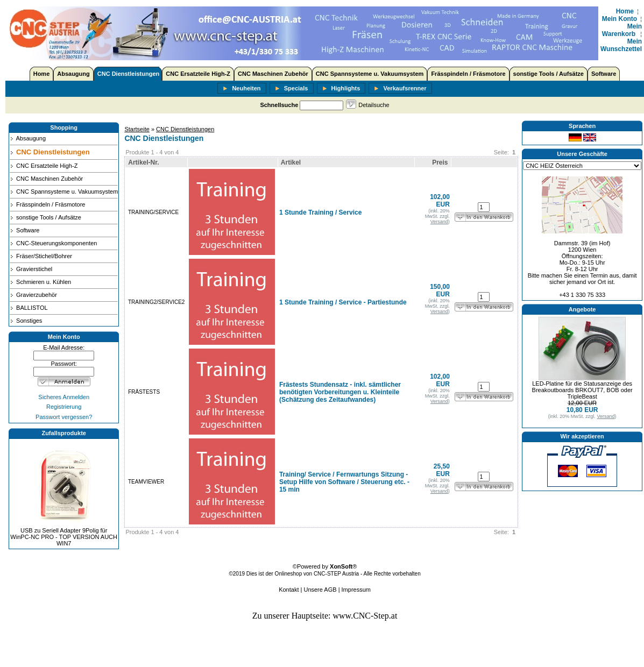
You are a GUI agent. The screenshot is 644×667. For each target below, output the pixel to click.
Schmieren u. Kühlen (40, 282)
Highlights (341, 89)
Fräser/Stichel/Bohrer (41, 256)
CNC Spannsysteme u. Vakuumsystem (370, 74)
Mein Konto (620, 19)
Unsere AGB (320, 590)
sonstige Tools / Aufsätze (549, 74)
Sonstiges (26, 321)
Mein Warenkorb (622, 30)
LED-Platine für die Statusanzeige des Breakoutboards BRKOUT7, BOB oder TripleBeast (582, 390)
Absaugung (73, 74)
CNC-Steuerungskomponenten (53, 243)
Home (625, 11)
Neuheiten (242, 89)
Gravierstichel (31, 269)
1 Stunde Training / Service (320, 212)
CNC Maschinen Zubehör (273, 74)
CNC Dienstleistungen (129, 74)
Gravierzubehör (33, 295)
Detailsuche (374, 105)
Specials (292, 89)
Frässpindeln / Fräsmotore (468, 74)
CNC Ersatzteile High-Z (198, 74)
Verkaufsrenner (400, 89)
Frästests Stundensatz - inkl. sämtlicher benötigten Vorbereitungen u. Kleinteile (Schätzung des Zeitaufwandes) (340, 392)
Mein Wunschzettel (621, 45)
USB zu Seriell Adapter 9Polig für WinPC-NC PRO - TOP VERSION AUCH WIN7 (64, 537)
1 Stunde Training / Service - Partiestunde (343, 302)
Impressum (356, 590)
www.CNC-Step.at (365, 616)
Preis (440, 162)
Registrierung (64, 407)
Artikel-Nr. (143, 162)
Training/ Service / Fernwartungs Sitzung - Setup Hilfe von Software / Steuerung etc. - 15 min (344, 482)
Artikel (291, 162)
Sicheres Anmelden (64, 397)
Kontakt (289, 590)
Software (604, 74)
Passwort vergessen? (64, 417)
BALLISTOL (29, 308)
